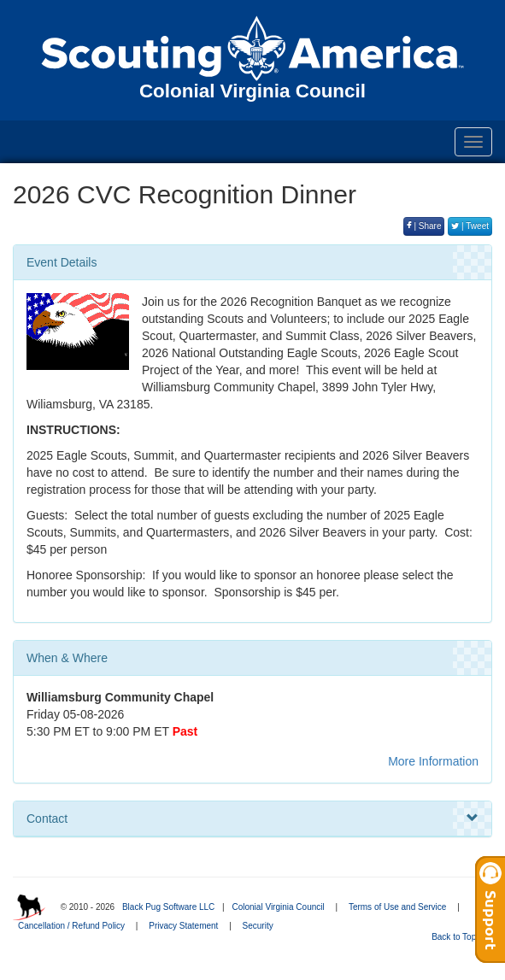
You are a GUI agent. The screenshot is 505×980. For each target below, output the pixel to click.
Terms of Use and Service (398, 907)
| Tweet (470, 226)
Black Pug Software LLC (168, 907)
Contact (252, 819)
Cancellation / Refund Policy (71, 926)
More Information (433, 761)
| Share (424, 226)
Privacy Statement (183, 926)
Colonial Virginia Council (278, 907)
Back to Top (459, 937)
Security (258, 926)
